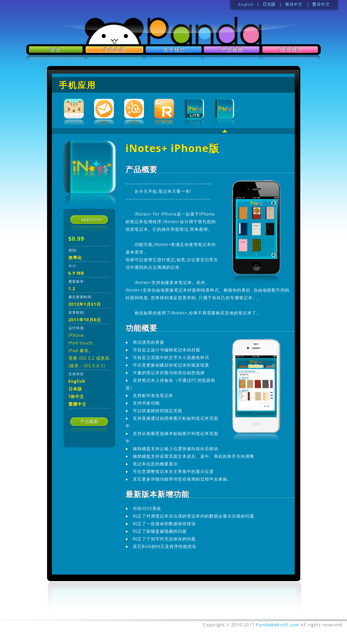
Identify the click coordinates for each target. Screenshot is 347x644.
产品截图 (89, 421)
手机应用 (77, 85)
